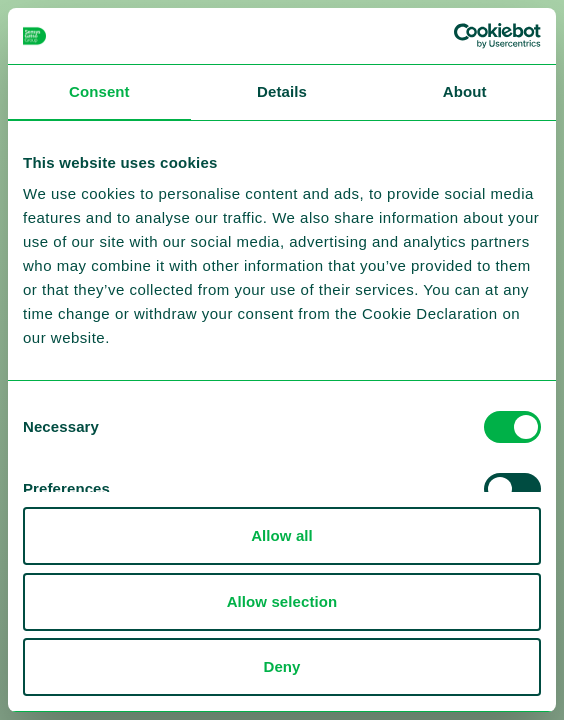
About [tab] (465, 91)
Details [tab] (282, 91)
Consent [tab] (99, 91)
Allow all (282, 535)
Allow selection (282, 601)
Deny (281, 666)
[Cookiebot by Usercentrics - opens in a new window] (453, 36)
